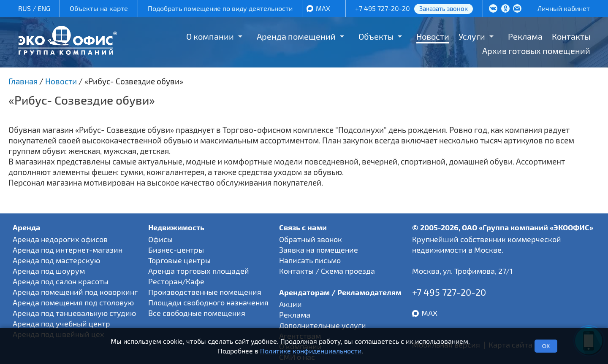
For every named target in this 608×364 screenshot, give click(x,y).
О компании (210, 36)
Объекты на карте (99, 8)
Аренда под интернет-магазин (68, 250)
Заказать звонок (444, 8)
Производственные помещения (205, 292)
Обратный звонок (311, 239)
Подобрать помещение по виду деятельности (220, 8)
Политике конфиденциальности (311, 351)
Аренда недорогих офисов (60, 239)
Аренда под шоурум (49, 271)
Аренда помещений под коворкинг (75, 292)
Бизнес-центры (176, 250)
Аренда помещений (296, 36)
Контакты (571, 36)
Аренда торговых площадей (199, 271)
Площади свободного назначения (208, 302)
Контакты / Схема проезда (327, 271)
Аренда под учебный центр (61, 324)
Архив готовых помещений (536, 51)
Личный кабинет (564, 8)
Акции (290, 304)
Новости (433, 36)
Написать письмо (310, 260)
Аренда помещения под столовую (73, 302)
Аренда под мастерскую (56, 260)
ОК (546, 346)
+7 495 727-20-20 (383, 8)
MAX (323, 8)
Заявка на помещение (319, 250)
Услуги (472, 36)
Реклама (525, 36)
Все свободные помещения (197, 313)
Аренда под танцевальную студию (74, 313)
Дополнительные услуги (323, 325)
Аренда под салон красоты (61, 281)
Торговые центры (179, 260)
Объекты (376, 36)
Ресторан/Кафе (176, 281)
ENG (44, 8)
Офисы (160, 239)
